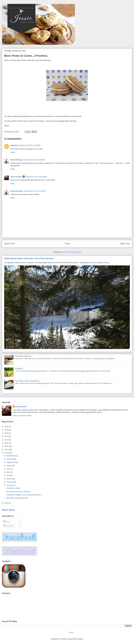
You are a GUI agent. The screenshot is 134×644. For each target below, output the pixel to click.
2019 (7, 433)
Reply (13, 152)
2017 (7, 440)
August (9, 466)
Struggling (19, 369)
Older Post (125, 244)
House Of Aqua (16, 160)
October (10, 459)
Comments (9, 526)
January (10, 485)
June (9, 469)
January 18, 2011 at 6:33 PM (30, 145)
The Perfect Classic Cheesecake (27, 381)
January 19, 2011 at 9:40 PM (34, 160)
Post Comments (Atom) (72, 252)
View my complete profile (22, 415)
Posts (7, 522)
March (9, 479)
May (8, 472)
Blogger (80, 639)
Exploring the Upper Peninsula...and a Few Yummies (29, 258)
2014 (7, 446)
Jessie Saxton (16, 177)
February (10, 482)
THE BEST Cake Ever (23, 356)
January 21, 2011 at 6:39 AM (36, 177)
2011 (7, 453)
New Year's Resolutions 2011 (17, 498)
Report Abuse (8, 510)
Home (68, 244)
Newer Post (9, 244)
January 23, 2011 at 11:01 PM (34, 191)
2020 (7, 430)
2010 (7, 503)
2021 (7, 427)
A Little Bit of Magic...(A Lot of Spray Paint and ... (24, 495)
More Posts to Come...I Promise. (18, 491)
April (9, 475)
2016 (7, 443)
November (11, 456)
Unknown (14, 145)
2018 (7, 436)
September (11, 462)
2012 (7, 450)
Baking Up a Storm (13, 488)
